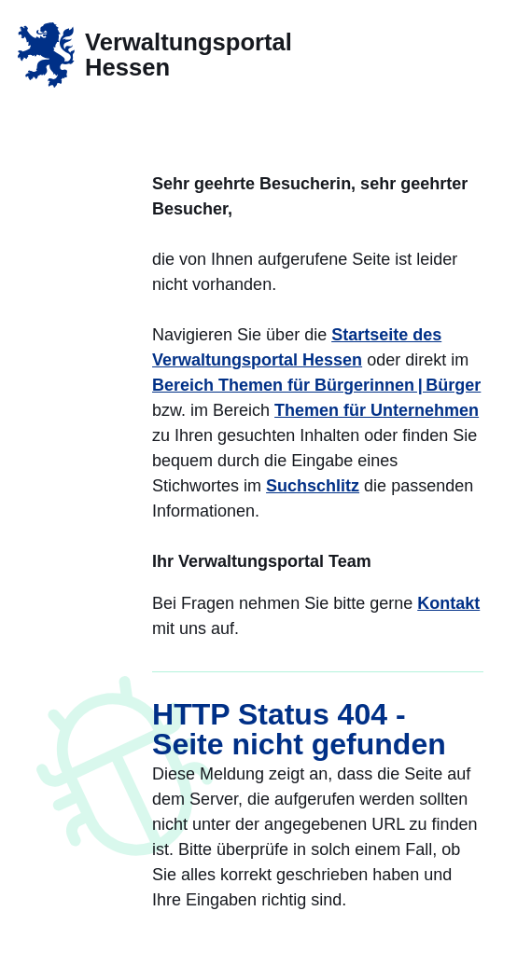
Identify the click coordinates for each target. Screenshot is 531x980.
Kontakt (448, 603)
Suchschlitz (313, 486)
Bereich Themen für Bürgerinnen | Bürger (316, 385)
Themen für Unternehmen (377, 410)
